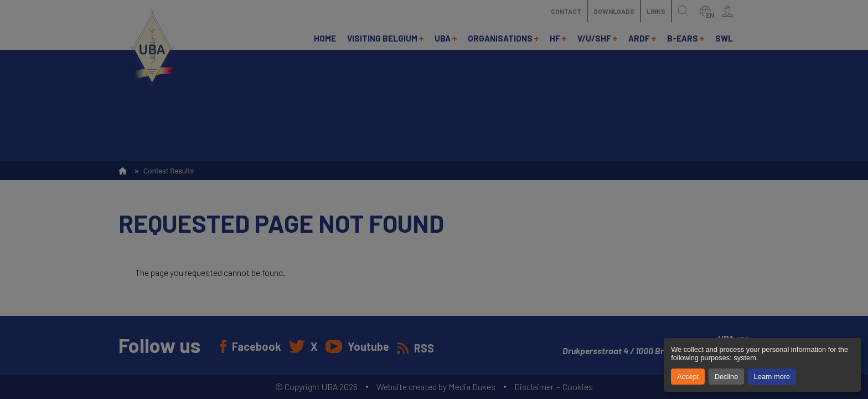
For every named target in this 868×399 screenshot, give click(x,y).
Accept (688, 377)
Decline (727, 377)
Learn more (772, 377)
